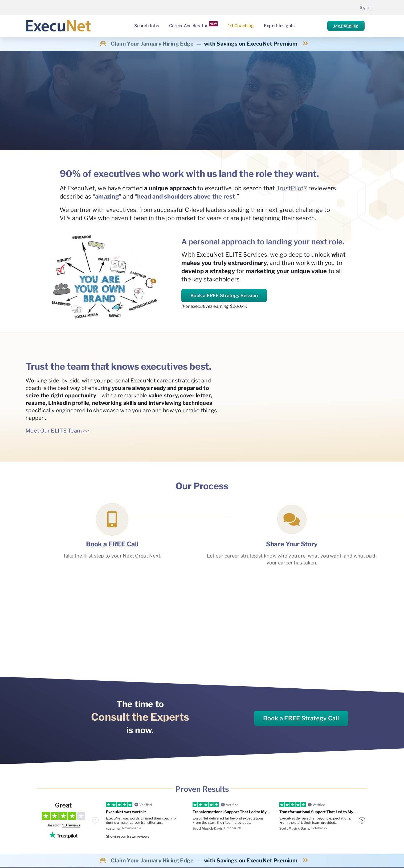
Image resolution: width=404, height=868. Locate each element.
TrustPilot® (292, 188)
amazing (107, 196)
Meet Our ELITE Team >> (57, 431)
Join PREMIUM (346, 26)
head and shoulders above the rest (186, 196)
